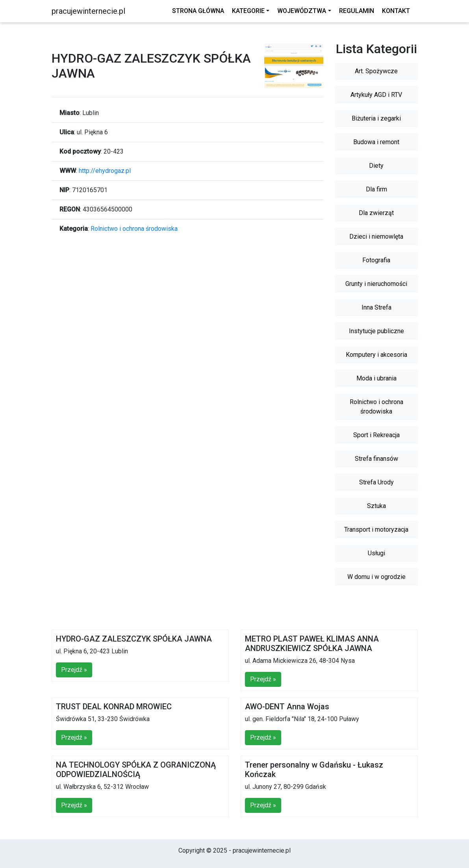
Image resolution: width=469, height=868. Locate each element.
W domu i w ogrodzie (376, 577)
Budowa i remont (376, 142)
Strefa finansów (376, 459)
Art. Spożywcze (376, 71)
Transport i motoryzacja (376, 530)
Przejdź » (74, 670)
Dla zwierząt (376, 213)
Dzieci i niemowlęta (376, 236)
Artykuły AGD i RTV (376, 95)
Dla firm (376, 189)
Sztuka (376, 506)
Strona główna (198, 11)
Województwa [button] (302, 11)
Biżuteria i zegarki (376, 118)
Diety (376, 166)
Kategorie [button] (248, 11)
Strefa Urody (376, 482)
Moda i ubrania (376, 378)
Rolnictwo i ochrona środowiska (134, 229)
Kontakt (396, 11)
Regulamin (357, 11)
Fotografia (376, 260)
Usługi (376, 553)
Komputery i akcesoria (376, 355)
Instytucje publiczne (376, 331)
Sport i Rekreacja (376, 435)
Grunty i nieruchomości (376, 284)
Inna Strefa (376, 307)
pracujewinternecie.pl (88, 11)
